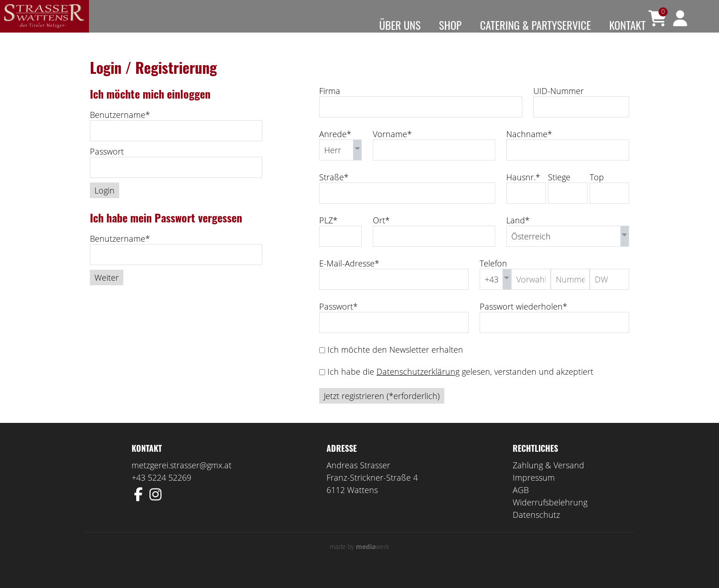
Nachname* (529, 147)
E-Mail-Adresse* (349, 277)
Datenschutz (536, 528)
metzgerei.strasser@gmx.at (182, 478)
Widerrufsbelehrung (550, 516)
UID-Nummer (559, 104)
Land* (518, 233)
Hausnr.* (523, 190)
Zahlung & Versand (548, 478)
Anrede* (335, 147)
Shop (450, 25)
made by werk (359, 560)
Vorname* (392, 147)
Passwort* (338, 320)
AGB (521, 503)
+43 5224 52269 (161, 491)
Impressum (534, 491)
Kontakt (627, 25)
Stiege (559, 190)
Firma (330, 104)
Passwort (107, 165)
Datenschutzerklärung (418, 385)
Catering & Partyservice (536, 25)
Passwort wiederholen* (523, 320)
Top (597, 190)
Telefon (493, 277)
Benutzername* (120, 128)
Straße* (334, 190)
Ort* (381, 233)
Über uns (400, 25)
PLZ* (328, 233)
